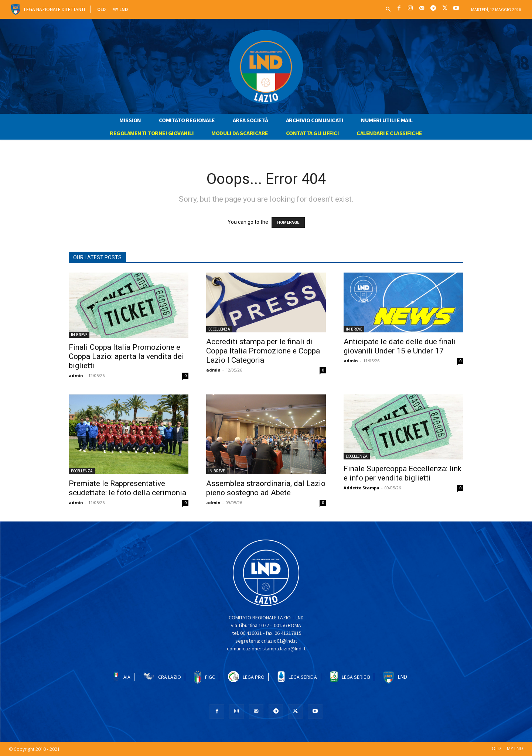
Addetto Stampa (362, 488)
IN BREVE (79, 335)
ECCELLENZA (219, 329)
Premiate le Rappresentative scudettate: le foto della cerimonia (127, 488)
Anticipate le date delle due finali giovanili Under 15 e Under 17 (400, 346)
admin (76, 375)
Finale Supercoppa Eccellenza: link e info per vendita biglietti (403, 473)
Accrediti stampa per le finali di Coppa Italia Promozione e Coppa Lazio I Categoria (263, 351)
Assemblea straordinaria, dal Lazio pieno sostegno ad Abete (266, 488)
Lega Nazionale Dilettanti (54, 9)
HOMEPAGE (288, 223)
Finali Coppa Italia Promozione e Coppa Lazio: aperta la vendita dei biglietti (126, 356)
